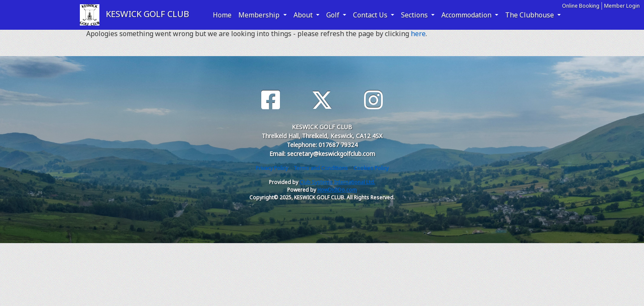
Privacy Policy (272, 168)
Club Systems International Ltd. (337, 182)
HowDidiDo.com (337, 190)
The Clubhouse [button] (530, 15)
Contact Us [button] (371, 15)
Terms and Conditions (321, 168)
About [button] (304, 15)
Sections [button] (415, 15)
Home (222, 15)
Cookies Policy (371, 168)
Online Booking (581, 6)
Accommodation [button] (467, 15)
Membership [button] (260, 15)
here (418, 34)
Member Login (622, 6)
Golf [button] (334, 15)
